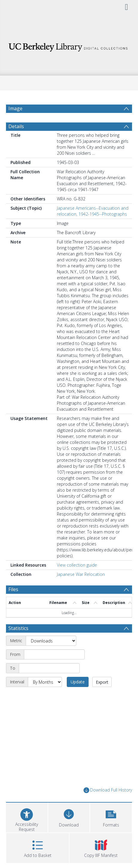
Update (78, 682)
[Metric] (51, 641)
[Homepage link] (69, 46)
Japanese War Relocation (81, 574)
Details (16, 126)
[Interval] (45, 682)
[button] (111, 817)
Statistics (18, 628)
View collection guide (77, 565)
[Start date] (54, 654)
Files (13, 589)
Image (15, 108)
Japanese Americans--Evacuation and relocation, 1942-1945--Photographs (93, 211)
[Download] (69, 817)
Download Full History (108, 790)
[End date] (49, 668)
